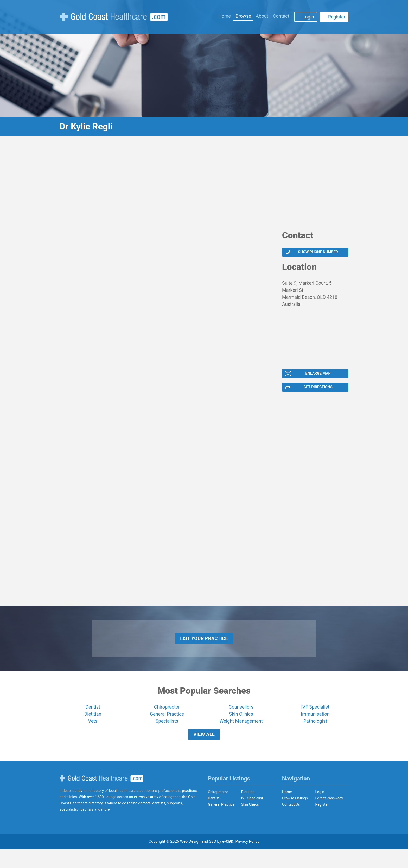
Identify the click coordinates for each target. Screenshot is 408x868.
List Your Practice (204, 649)
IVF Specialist (315, 720)
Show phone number (318, 253)
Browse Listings (295, 817)
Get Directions (318, 394)
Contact (281, 16)
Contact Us (291, 823)
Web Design (190, 860)
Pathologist (315, 734)
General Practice (167, 727)
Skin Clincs (250, 823)
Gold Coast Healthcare (101, 797)
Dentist (93, 720)
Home (225, 16)
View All (204, 751)
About (262, 16)
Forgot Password (329, 817)
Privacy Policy (247, 860)
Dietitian (93, 727)
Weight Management (241, 734)
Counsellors (241, 720)
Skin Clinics (241, 727)
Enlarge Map (317, 377)
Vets (93, 734)
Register (337, 17)
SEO (213, 860)
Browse (243, 16)
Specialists (167, 734)
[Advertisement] (204, 186)
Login (308, 17)
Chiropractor (167, 720)
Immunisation (315, 727)
